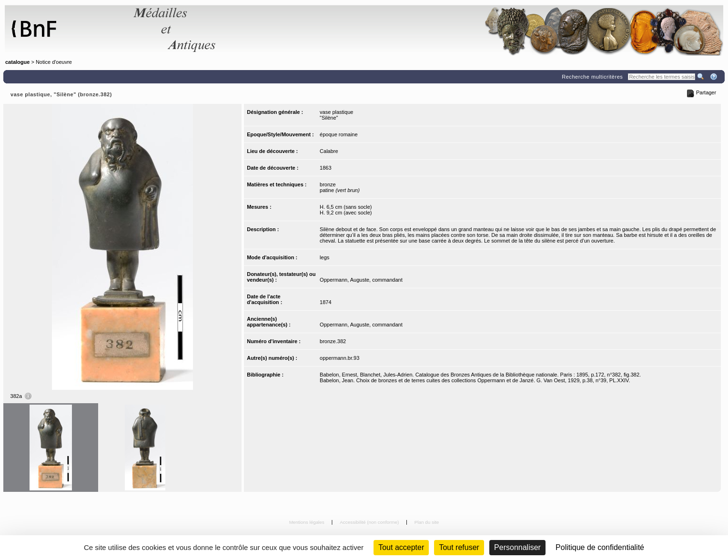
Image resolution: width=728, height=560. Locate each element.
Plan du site (427, 522)
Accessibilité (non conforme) (370, 522)
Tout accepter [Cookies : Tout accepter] (401, 547)
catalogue (17, 62)
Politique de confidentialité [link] (600, 547)
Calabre (329, 151)
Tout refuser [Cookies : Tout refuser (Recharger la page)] (459, 547)
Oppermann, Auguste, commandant (361, 280)
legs (324, 257)
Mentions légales (308, 522)
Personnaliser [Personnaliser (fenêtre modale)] (517, 547)
